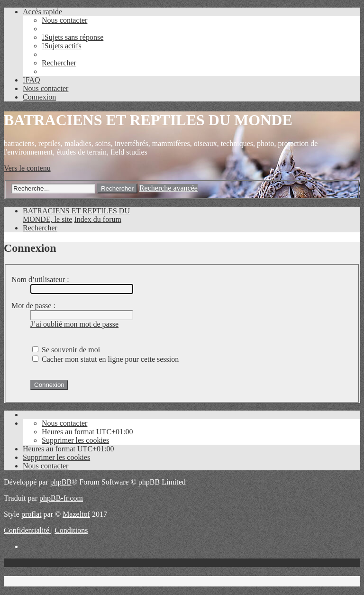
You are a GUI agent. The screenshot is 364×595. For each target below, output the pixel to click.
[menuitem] (64, 20)
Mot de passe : (33, 306)
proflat (32, 514)
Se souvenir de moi (66, 350)
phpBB (61, 482)
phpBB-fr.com (61, 498)
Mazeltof (76, 514)
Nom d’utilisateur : (40, 279)
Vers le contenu (27, 168)
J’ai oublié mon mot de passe (74, 324)
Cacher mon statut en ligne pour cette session (105, 359)
